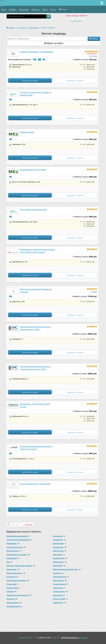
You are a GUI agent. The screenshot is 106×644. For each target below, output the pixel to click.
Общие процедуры (14, 573)
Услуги (53, 10)
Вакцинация (12, 544)
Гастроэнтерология (15, 547)
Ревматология (12, 588)
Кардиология (12, 558)
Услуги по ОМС (59, 599)
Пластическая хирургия (16, 581)
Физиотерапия (13, 603)
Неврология (12, 569)
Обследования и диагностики (65, 569)
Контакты (84, 638)
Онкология (58, 573)
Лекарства (35, 10)
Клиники (12, 10)
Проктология (58, 581)
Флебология (58, 603)
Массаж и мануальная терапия (19, 566)
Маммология (58, 562)
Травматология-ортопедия (18, 595)
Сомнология (58, 588)
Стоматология (59, 592)
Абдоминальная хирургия (17, 536)
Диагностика (58, 551)
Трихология (58, 595)
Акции (45, 10)
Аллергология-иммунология (18, 540)
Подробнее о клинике (75, 81)
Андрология (58, 540)
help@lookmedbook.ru (70, 638)
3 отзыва (94, 292)
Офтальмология (60, 577)
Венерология (58, 544)
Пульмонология (60, 584)
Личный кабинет (77, 21)
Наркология (58, 566)
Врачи (4, 10)
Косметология (59, 558)
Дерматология (13, 551)
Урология (10, 599)
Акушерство (58, 536)
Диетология (58, 555)
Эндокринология (14, 606)
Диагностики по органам (17, 555)
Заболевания (24, 10)
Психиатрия (12, 584)
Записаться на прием (30, 81)
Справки (10, 592)
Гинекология (58, 547)
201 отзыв (93, 56)
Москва (63, 9)
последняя (29, 525)
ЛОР (8, 562)
